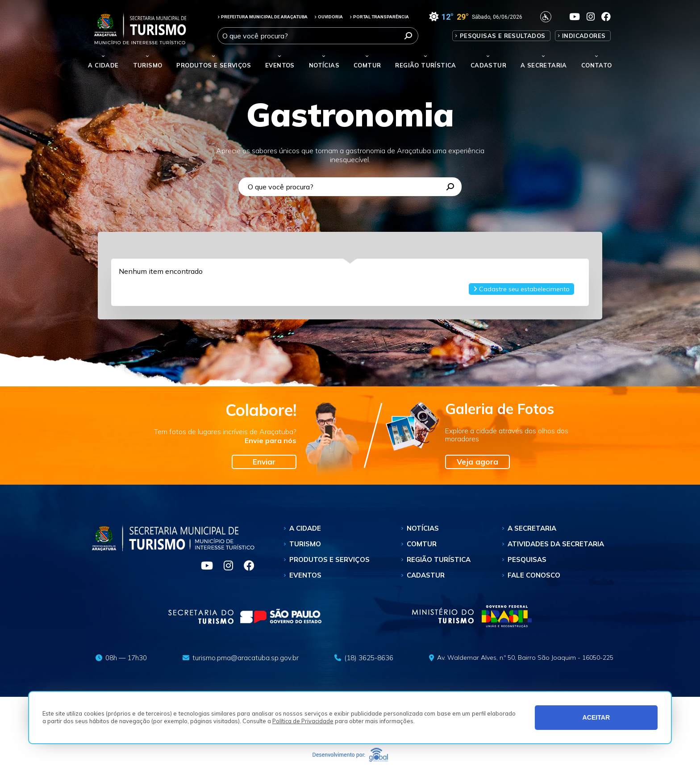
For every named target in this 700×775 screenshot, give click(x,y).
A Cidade (103, 65)
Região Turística (425, 65)
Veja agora (477, 462)
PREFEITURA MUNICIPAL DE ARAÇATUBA (262, 17)
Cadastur (488, 65)
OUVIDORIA (329, 17)
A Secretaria (532, 528)
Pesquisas (527, 559)
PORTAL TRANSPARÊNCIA (379, 17)
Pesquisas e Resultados (503, 36)
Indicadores (584, 36)
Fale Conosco (534, 575)
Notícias (324, 65)
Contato (597, 65)
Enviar (264, 462)
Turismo (305, 544)
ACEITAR (596, 717)
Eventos (305, 575)
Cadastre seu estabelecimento (521, 289)
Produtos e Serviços (214, 65)
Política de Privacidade (303, 721)
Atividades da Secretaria (556, 544)
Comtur (367, 65)
